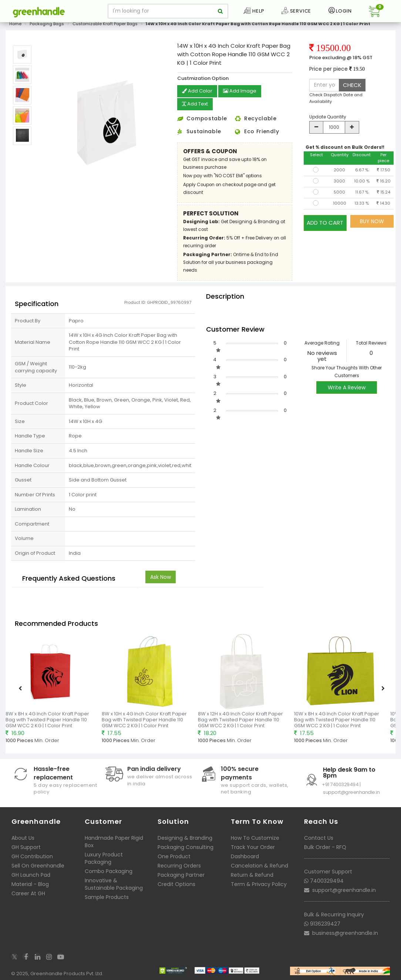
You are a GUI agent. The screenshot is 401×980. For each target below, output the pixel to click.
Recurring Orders (179, 865)
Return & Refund (252, 874)
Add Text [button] (196, 104)
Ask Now (161, 577)
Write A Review (347, 387)
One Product (174, 856)
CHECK (352, 85)
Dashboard (245, 856)
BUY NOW (372, 221)
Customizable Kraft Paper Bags (105, 24)
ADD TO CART (325, 221)
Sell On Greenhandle (38, 865)
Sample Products (107, 896)
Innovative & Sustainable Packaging (114, 883)
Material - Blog (30, 883)
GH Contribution (32, 856)
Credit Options (176, 883)
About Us (23, 837)
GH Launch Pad (31, 874)
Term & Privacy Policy (259, 883)
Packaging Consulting (186, 846)
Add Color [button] (198, 91)
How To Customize (255, 837)
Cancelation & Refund (260, 865)
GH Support (26, 846)
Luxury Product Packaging (104, 858)
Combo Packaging (109, 870)
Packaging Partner (181, 874)
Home (15, 24)
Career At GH (28, 893)
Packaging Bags (47, 24)
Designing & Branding (185, 837)
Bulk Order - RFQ (325, 846)
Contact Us (319, 837)
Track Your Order (253, 846)
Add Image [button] (242, 91)
